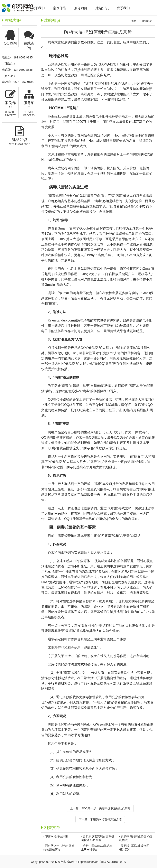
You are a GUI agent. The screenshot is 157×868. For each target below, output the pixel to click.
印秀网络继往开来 (56, 836)
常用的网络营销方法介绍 (106, 819)
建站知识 (147, 21)
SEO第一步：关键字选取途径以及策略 (106, 808)
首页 (134, 21)
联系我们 (123, 8)
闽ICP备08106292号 (113, 862)
